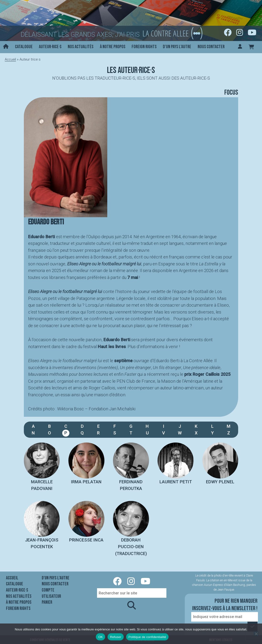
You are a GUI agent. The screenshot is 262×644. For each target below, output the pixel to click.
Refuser (116, 637)
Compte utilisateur (51, 593)
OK (100, 637)
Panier (47, 602)
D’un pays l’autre (177, 47)
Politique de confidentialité (147, 637)
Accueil (10, 59)
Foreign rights (144, 47)
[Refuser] (256, 634)
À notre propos (113, 47)
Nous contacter (211, 47)
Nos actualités (81, 47)
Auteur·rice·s (50, 47)
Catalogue (24, 47)
